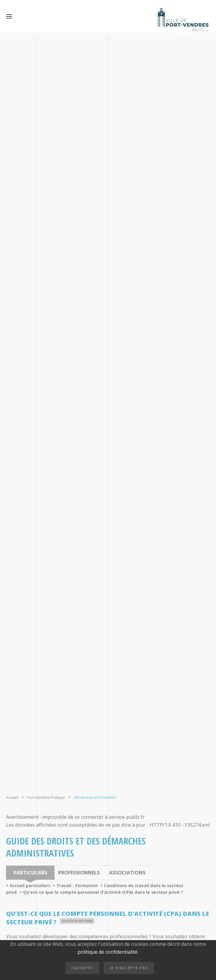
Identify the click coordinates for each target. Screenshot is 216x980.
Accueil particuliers (30, 885)
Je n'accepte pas (129, 968)
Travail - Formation (77, 885)
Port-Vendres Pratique (46, 797)
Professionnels (79, 873)
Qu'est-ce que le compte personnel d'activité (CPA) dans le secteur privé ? (103, 892)
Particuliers (30, 873)
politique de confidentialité (108, 952)
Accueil (12, 797)
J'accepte (82, 968)
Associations (127, 873)
